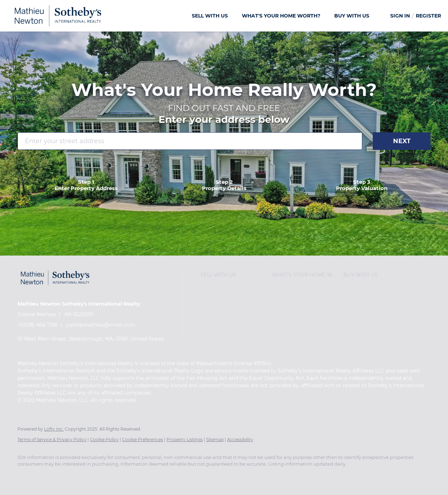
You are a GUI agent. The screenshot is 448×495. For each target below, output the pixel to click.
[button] (234, 275)
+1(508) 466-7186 (38, 325)
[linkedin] (46, 476)
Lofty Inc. (54, 429)
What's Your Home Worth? (281, 16)
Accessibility (240, 440)
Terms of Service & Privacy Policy (52, 440)
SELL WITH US (210, 16)
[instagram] (87, 476)
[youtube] (107, 476)
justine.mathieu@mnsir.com (101, 325)
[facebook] (26, 476)
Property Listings (185, 440)
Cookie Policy (104, 440)
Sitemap (215, 440)
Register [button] (428, 16)
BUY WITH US (352, 16)
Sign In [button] (400, 16)
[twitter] (66, 476)
